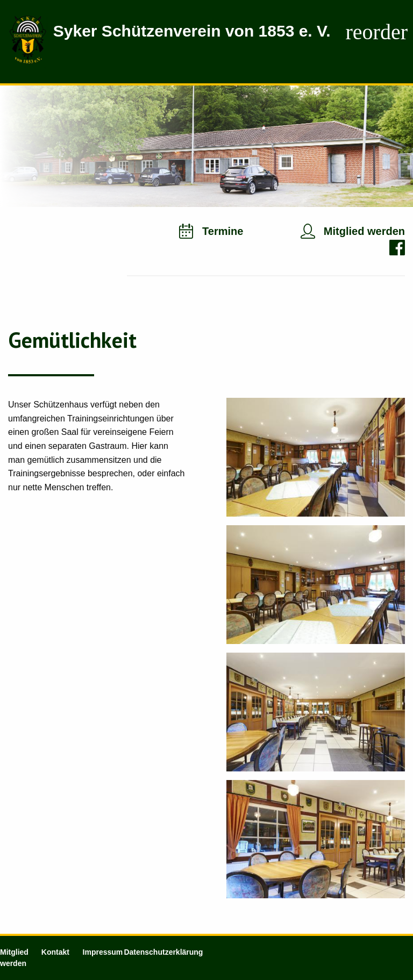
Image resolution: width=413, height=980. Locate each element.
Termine (223, 231)
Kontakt (55, 952)
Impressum (103, 952)
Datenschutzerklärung (163, 952)
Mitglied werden (364, 231)
